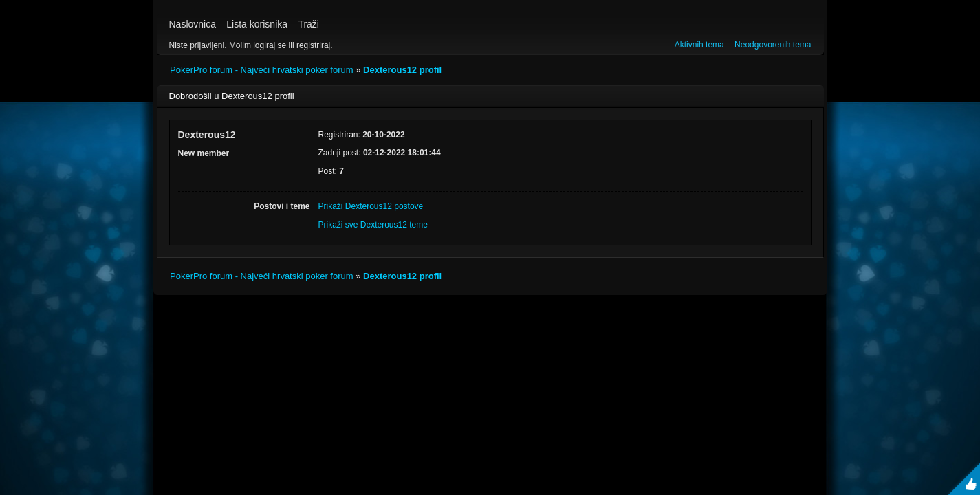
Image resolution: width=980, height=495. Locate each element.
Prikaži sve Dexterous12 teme (373, 225)
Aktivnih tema (699, 45)
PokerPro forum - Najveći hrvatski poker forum (262, 70)
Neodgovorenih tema (773, 45)
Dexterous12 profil (402, 70)
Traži (308, 24)
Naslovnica (193, 24)
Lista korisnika (257, 24)
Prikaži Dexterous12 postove (371, 206)
